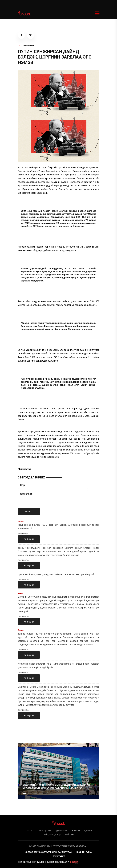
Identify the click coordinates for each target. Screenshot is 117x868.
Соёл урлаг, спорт (52, 834)
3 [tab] (35, 793)
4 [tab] (41, 793)
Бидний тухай (84, 852)
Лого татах (59, 856)
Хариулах (29, 539)
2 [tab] (30, 793)
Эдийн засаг (61, 831)
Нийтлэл (70, 834)
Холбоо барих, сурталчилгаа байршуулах (48, 852)
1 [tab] (24, 730)
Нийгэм (76, 831)
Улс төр (29, 831)
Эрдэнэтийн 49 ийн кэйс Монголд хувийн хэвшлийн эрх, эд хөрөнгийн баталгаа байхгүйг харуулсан (56, 786)
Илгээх (29, 511)
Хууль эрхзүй (44, 831)
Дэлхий (88, 831)
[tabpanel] (59, 771)
